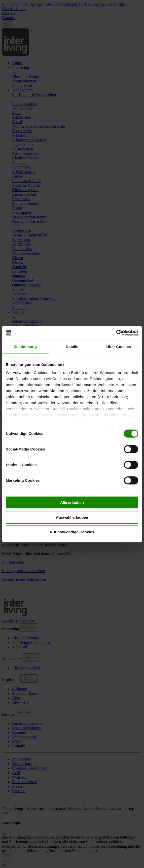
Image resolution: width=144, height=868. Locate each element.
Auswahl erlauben (72, 517)
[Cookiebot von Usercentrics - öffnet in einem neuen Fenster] (116, 333)
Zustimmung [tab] (25, 347)
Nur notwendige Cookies (72, 532)
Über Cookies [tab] (119, 347)
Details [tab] (72, 347)
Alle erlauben (72, 502)
